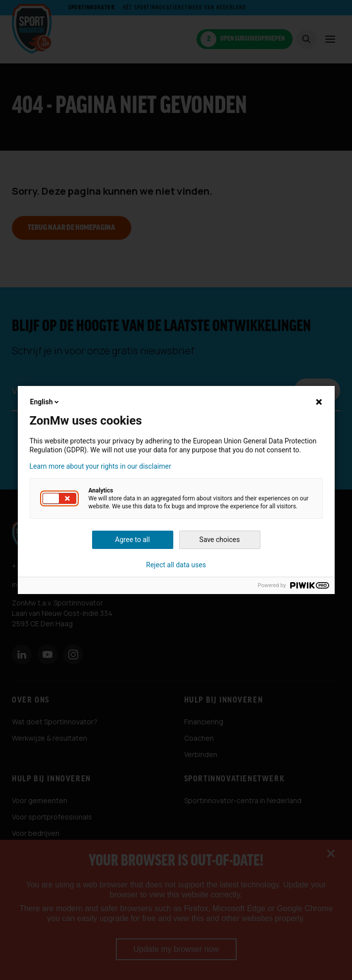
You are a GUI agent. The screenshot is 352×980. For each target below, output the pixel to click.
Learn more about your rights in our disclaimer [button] (101, 466)
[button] (59, 498)
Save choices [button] (220, 540)
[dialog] (176, 490)
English (46, 402)
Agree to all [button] (132, 540)
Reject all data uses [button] (176, 565)
